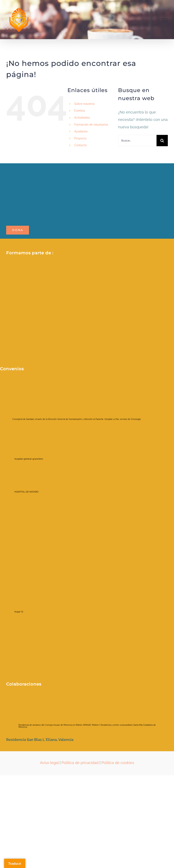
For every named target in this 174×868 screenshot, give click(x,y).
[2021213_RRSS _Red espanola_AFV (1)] (60, 268)
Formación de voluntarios (91, 125)
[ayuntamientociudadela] (39, 699)
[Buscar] (162, 141)
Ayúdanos (81, 131)
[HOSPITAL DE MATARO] (30, 483)
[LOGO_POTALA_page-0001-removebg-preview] (49, 169)
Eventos (80, 111)
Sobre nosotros (84, 104)
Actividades (82, 118)
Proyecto (80, 138)
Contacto (80, 145)
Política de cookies (118, 763)
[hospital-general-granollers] (30, 443)
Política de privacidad (80, 763)
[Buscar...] (137, 141)
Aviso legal (49, 763)
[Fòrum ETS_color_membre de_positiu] (86, 303)
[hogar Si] (30, 590)
